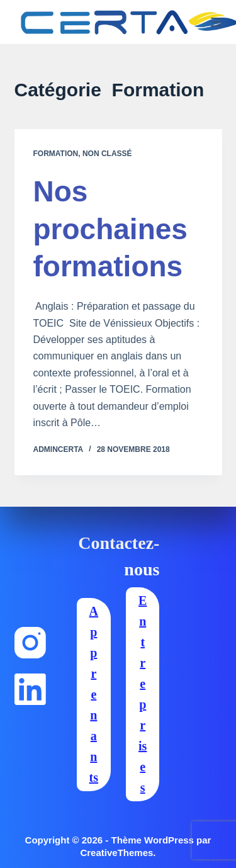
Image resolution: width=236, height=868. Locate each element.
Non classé (107, 154)
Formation (56, 154)
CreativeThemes (116, 853)
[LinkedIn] (30, 689)
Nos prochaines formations (110, 229)
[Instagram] (30, 643)
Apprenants (94, 694)
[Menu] (216, 22)
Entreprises (143, 694)
